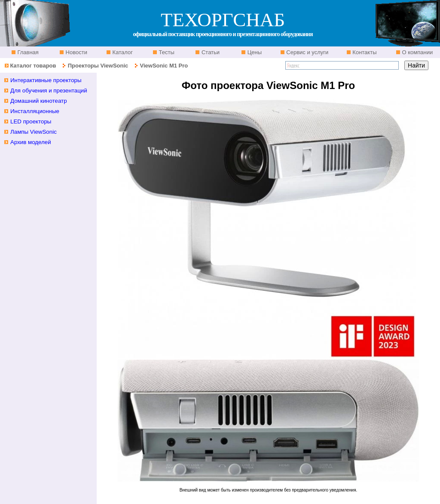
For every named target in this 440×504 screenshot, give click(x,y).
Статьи (210, 52)
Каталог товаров (33, 66)
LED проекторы (31, 121)
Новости (76, 52)
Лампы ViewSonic (34, 132)
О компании (417, 52)
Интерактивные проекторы (46, 80)
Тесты (166, 52)
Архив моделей (31, 142)
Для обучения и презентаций (49, 91)
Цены (254, 52)
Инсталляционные (35, 111)
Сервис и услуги (307, 52)
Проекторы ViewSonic (98, 66)
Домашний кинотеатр (39, 101)
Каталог (122, 52)
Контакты (364, 52)
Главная (27, 52)
